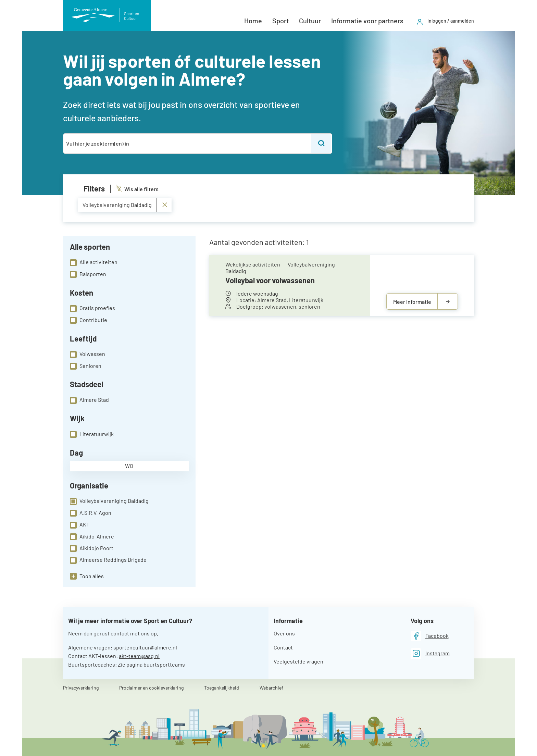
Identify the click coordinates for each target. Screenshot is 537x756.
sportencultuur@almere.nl (145, 647)
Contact (283, 647)
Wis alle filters (137, 189)
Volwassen (88, 354)
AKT (80, 525)
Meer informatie (412, 302)
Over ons (284, 633)
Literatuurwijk (92, 434)
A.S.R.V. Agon (91, 513)
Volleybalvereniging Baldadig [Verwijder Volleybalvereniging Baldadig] (125, 205)
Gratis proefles (92, 308)
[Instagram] (430, 653)
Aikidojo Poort (92, 548)
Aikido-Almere (92, 537)
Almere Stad (89, 400)
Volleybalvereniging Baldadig (109, 501)
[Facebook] (430, 636)
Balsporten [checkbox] (88, 274)
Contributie (89, 320)
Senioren (86, 366)
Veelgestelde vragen (298, 661)
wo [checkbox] (129, 466)
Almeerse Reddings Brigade (108, 560)
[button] (87, 576)
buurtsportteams (164, 664)
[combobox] (188, 144)
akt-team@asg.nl (139, 656)
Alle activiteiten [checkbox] (94, 262)
